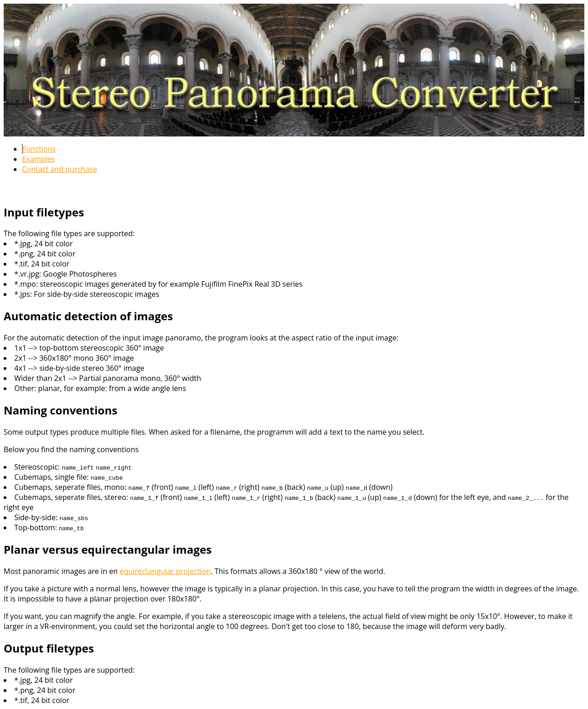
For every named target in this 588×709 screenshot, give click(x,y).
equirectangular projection (165, 571)
